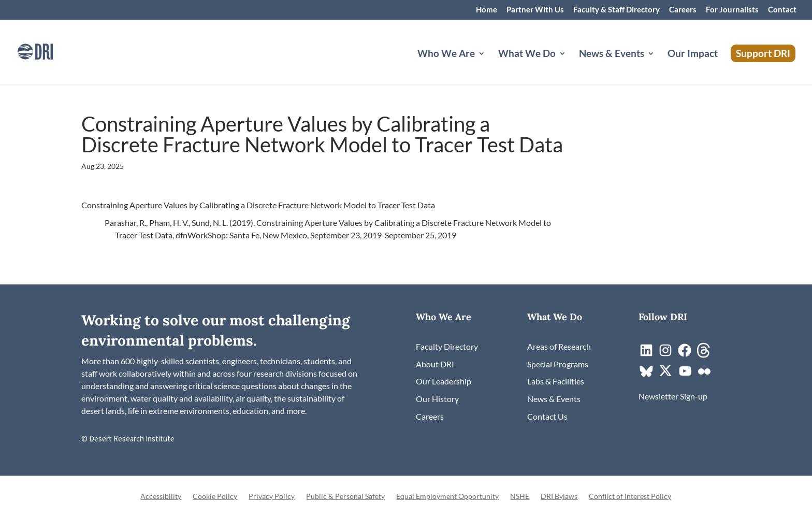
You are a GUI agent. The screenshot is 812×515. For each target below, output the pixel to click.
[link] (49, 51)
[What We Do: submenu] (571, 66)
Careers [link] (683, 10)
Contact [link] (782, 10)
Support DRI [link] (763, 53)
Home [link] (487, 10)
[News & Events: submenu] (659, 66)
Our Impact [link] (693, 54)
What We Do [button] (527, 54)
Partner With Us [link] (535, 10)
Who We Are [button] (446, 54)
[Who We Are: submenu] (490, 66)
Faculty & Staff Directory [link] (617, 10)
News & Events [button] (612, 54)
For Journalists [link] (732, 10)
